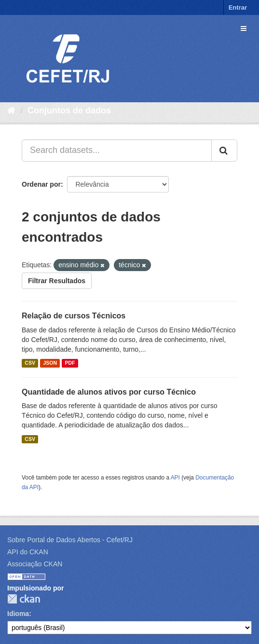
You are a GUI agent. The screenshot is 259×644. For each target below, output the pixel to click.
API (175, 478)
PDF (70, 363)
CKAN (24, 599)
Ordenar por (41, 184)
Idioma (18, 614)
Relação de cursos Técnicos (74, 316)
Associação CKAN (35, 564)
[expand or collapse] (244, 28)
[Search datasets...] (117, 151)
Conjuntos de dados (69, 110)
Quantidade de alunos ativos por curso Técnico (109, 392)
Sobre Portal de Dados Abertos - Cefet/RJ (70, 540)
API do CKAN (28, 552)
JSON (50, 363)
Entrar (238, 7)
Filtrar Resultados (57, 281)
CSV (30, 363)
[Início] (11, 110)
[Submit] (224, 151)
